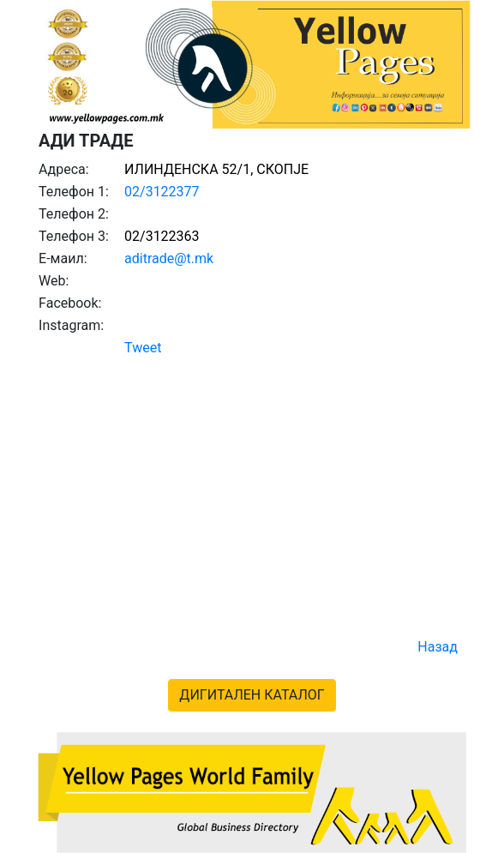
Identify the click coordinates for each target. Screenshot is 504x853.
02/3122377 (162, 192)
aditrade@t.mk (169, 258)
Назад (438, 647)
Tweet (143, 348)
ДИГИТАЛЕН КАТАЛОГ (252, 695)
